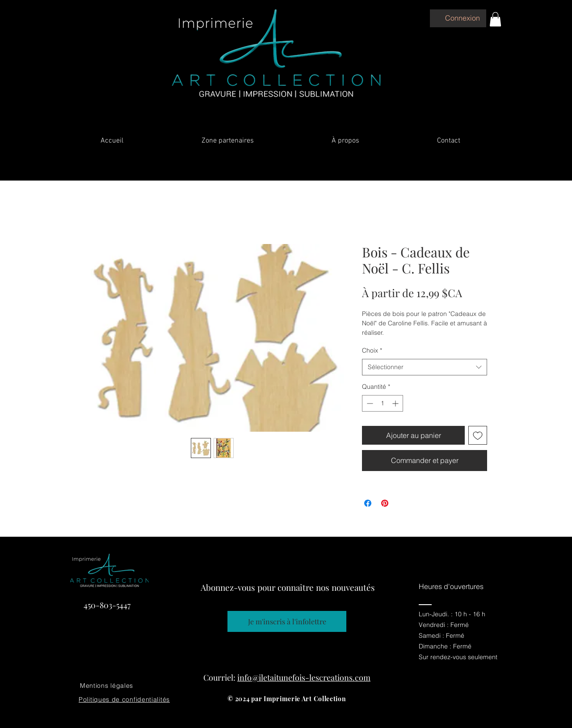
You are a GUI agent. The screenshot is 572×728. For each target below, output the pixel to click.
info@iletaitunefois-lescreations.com (304, 678)
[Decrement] (369, 403)
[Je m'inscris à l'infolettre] (287, 621)
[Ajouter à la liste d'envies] (478, 435)
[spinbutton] (383, 403)
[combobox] (425, 367)
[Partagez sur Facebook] (368, 503)
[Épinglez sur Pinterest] (385, 503)
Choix (372, 350)
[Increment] (396, 403)
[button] (495, 19)
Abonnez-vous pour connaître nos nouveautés (288, 587)
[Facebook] (461, 718)
